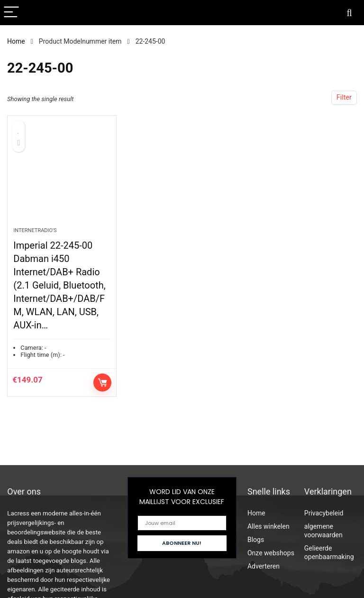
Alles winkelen (268, 526)
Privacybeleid (324, 513)
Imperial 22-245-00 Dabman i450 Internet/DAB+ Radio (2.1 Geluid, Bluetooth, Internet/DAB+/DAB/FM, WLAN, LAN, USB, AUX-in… (59, 285)
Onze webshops (271, 553)
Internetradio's (35, 230)
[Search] (349, 13)
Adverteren (264, 566)
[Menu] (11, 13)
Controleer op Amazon (102, 383)
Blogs (256, 540)
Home (16, 41)
